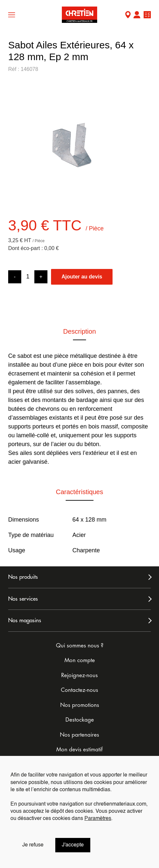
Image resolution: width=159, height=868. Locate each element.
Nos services (23, 599)
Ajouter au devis (82, 277)
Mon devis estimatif (79, 750)
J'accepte (73, 845)
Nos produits (23, 577)
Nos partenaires (79, 735)
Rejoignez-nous (79, 675)
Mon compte (137, 16)
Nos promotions (80, 705)
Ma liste (147, 16)
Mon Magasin (128, 16)
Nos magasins (25, 620)
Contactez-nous (79, 690)
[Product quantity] (28, 277)
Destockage (80, 720)
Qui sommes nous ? (80, 646)
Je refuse (33, 845)
